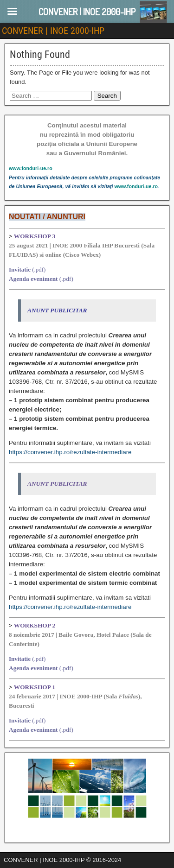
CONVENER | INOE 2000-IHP (53, 31)
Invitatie (20, 269)
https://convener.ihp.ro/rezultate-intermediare (70, 452)
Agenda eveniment (33, 279)
